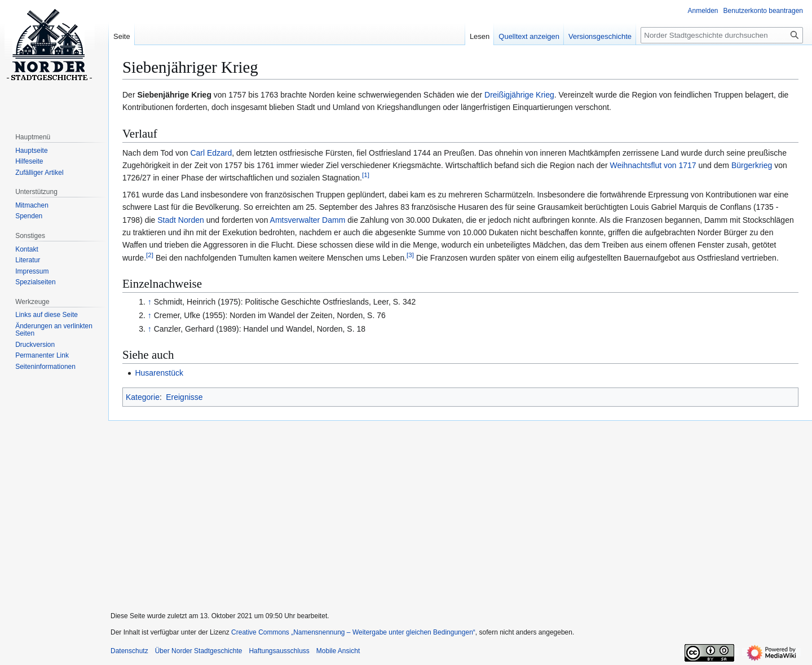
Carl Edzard (211, 153)
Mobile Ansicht (338, 651)
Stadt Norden (181, 220)
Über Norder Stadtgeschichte (199, 651)
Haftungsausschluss (279, 651)
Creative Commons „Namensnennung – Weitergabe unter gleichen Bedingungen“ (353, 632)
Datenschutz (129, 651)
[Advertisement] (456, 509)
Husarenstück (159, 373)
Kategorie (143, 397)
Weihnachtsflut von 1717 (653, 165)
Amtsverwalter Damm (308, 220)
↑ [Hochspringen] (150, 302)
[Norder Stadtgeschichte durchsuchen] (722, 35)
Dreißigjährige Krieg (519, 95)
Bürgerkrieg (752, 165)
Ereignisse (184, 397)
